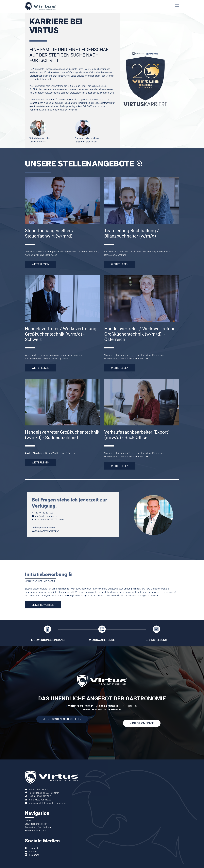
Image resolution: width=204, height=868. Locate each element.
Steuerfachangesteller (36, 824)
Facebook (34, 848)
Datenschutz (48, 803)
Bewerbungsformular (35, 831)
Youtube (33, 852)
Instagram (34, 855)
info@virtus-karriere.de (40, 800)
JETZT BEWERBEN (43, 605)
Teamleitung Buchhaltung (38, 827)
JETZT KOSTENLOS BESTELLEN (62, 719)
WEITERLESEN (41, 264)
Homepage (61, 803)
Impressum (34, 803)
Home (28, 820)
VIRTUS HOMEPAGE (142, 723)
